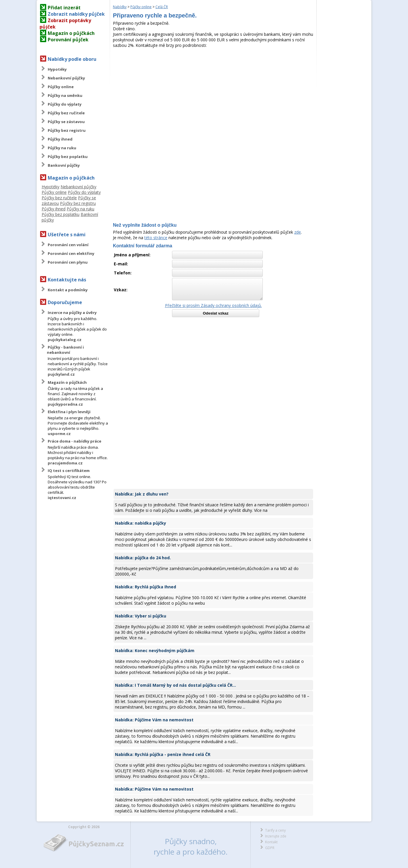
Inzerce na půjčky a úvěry (72, 313)
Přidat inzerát (64, 8)
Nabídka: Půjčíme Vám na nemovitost (154, 720)
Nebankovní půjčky (66, 78)
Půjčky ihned (60, 139)
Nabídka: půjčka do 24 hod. (143, 558)
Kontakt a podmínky (68, 290)
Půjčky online (61, 87)
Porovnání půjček (68, 40)
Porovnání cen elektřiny (71, 253)
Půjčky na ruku (62, 148)
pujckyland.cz (61, 374)
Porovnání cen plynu (68, 262)
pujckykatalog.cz (65, 340)
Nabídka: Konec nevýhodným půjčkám (155, 650)
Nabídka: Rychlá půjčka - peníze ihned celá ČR (163, 754)
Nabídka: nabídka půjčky (141, 523)
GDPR (270, 848)
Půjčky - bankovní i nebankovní (65, 350)
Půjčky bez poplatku (68, 157)
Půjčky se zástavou (66, 122)
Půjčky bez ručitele (66, 113)
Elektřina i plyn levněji (69, 412)
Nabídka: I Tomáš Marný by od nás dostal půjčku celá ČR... (175, 685)
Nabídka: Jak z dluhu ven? (142, 494)
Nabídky (120, 7)
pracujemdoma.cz (65, 463)
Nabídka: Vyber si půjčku (141, 616)
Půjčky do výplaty (65, 104)
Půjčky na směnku (65, 95)
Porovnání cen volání (68, 245)
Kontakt (271, 842)
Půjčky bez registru (67, 130)
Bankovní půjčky (64, 165)
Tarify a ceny (275, 830)
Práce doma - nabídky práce (74, 441)
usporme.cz (59, 434)
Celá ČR (162, 7)
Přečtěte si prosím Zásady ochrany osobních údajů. (213, 305)
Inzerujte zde (276, 836)
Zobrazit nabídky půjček (76, 14)
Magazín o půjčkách (71, 33)
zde (298, 232)
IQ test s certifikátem (69, 471)
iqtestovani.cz (62, 498)
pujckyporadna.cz (65, 404)
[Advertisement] (213, 92)
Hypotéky (57, 69)
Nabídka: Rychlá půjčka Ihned (146, 587)
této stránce (156, 238)
